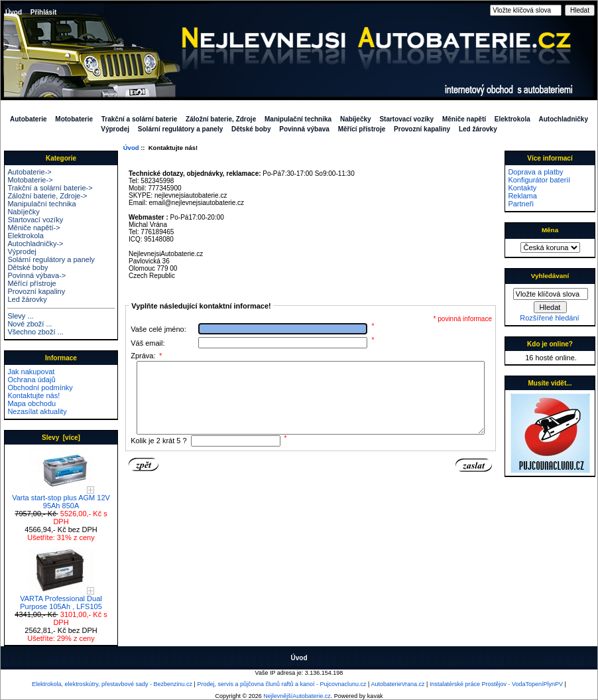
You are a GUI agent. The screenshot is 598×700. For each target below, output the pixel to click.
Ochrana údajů (31, 380)
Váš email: (148, 343)
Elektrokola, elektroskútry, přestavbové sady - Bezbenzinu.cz (112, 684)
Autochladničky (564, 119)
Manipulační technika (298, 119)
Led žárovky (478, 129)
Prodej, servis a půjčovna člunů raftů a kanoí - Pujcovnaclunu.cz (281, 684)
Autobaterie (29, 119)
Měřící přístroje (362, 129)
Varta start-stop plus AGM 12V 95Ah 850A (61, 498)
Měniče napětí (464, 119)
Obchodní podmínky (40, 387)
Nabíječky (356, 119)
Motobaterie (74, 119)
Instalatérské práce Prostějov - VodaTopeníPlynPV (496, 684)
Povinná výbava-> (36, 275)
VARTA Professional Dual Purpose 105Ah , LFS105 (61, 599)
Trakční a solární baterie (140, 119)
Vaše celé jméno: (158, 329)
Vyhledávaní (550, 276)
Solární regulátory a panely (180, 129)
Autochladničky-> (35, 244)
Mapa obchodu (31, 403)
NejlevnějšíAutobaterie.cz (297, 696)
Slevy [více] (61, 438)
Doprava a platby (535, 172)
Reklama (522, 196)
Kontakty (522, 188)
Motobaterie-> (30, 180)
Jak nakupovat (31, 372)
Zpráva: (146, 356)
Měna (550, 230)
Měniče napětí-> (33, 228)
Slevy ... (20, 316)
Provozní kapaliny (422, 129)
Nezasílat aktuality (37, 411)
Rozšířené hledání (549, 318)
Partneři (521, 204)
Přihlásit (43, 12)
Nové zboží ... (30, 324)
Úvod (14, 12)
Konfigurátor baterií (539, 180)
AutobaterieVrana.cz (397, 684)
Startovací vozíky (406, 119)
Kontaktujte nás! (33, 395)
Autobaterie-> (29, 172)
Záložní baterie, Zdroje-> (47, 196)
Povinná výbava (304, 129)
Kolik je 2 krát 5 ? (158, 455)
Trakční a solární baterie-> (50, 188)
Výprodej (115, 129)
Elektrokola (512, 119)
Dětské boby (251, 129)
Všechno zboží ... (35, 332)
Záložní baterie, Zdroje (221, 119)
